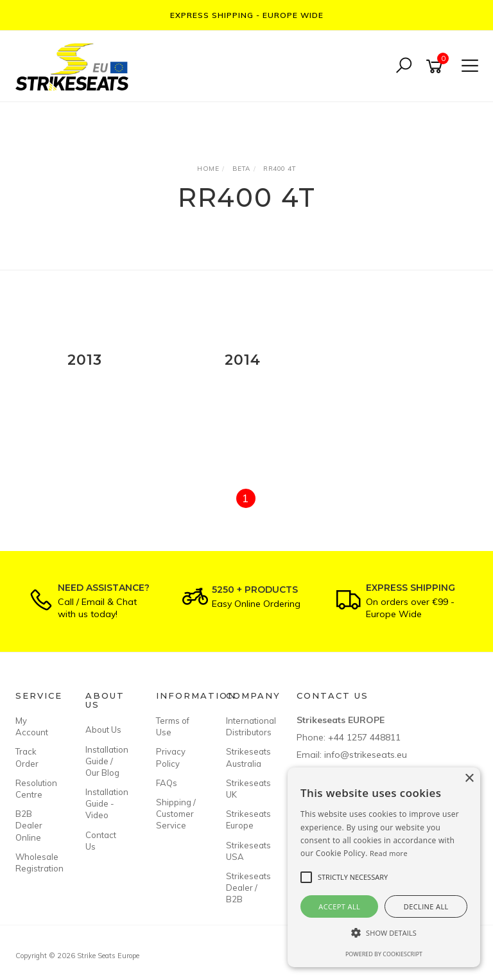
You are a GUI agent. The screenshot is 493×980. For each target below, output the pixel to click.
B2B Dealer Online (29, 825)
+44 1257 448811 (364, 737)
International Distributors (246, 726)
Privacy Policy (171, 757)
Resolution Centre (36, 789)
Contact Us (101, 841)
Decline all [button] (426, 906)
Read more (389, 853)
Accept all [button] (339, 906)
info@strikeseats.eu (366, 755)
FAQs (167, 783)
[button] (384, 933)
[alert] (384, 867)
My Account (32, 726)
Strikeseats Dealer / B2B (246, 888)
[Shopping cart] (437, 66)
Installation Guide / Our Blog (106, 761)
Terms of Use (173, 726)
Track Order (27, 757)
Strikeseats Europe (246, 819)
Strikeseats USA (246, 851)
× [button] (469, 779)
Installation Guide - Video (106, 803)
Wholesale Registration (36, 862)
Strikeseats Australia (246, 757)
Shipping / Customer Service (176, 814)
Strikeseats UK (246, 789)
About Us (103, 730)
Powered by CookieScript (384, 954)
